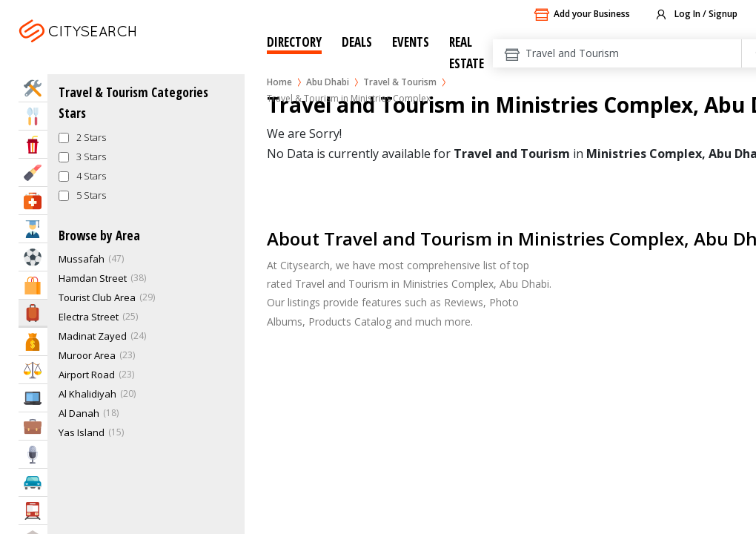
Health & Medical (33, 201)
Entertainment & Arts (33, 144)
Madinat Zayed (93, 336)
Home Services (33, 88)
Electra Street (89, 317)
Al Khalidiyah (87, 394)
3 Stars (91, 156)
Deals (357, 42)
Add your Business (582, 15)
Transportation (33, 511)
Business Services (33, 426)
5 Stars (91, 195)
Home (279, 82)
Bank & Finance (33, 342)
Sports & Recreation (33, 257)
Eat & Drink (33, 116)
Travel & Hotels (33, 313)
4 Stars (91, 176)
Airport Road (87, 375)
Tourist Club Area (97, 297)
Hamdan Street (93, 278)
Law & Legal (33, 370)
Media (33, 454)
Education (33, 229)
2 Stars (91, 137)
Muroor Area (87, 355)
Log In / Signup (696, 15)
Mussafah (82, 259)
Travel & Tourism (400, 82)
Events (411, 42)
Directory (294, 42)
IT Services (33, 398)
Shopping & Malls (33, 285)
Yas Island (82, 432)
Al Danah (79, 413)
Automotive (33, 482)
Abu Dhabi (328, 82)
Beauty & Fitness (33, 172)
